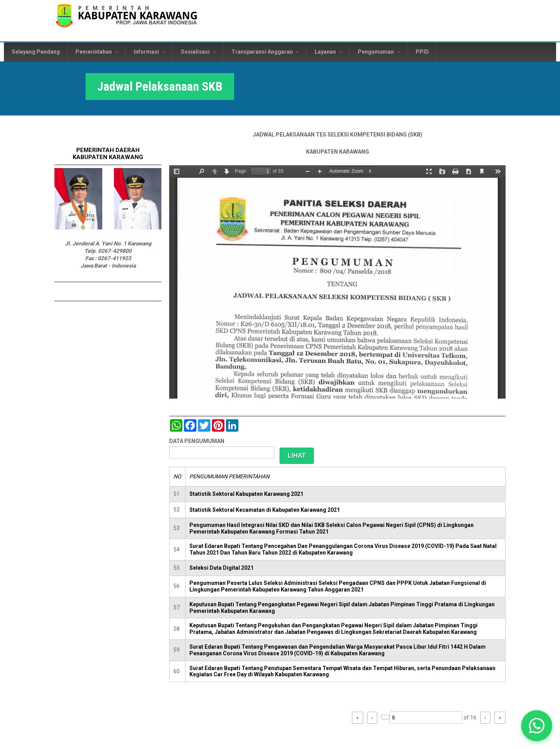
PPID (422, 52)
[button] (536, 725)
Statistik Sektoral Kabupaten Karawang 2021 (246, 494)
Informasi (150, 52)
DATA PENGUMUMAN (197, 441)
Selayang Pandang (36, 52)
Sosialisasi (198, 52)
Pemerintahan (97, 52)
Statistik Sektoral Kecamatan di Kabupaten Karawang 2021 (265, 510)
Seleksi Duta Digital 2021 (221, 568)
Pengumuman (379, 52)
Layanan (328, 52)
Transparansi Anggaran (265, 52)
